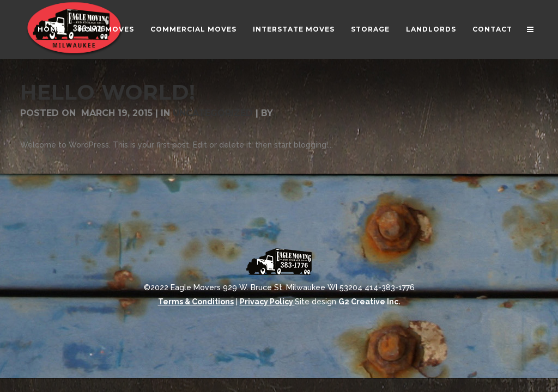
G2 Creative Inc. (369, 302)
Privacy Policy (267, 302)
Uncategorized (213, 113)
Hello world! (108, 92)
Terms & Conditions (196, 302)
